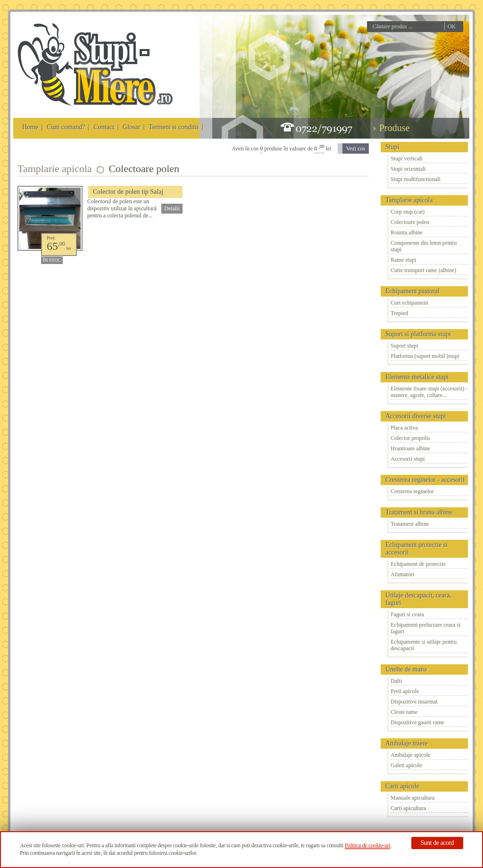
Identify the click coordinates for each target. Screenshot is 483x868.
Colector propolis (410, 438)
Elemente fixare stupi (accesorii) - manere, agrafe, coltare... (429, 392)
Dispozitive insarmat (414, 702)
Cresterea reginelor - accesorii (425, 480)
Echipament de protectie (418, 564)
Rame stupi (403, 260)
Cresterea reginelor (412, 491)
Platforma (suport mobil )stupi (425, 356)
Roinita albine (407, 232)
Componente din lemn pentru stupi (424, 246)
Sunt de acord (437, 843)
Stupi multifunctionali (416, 179)
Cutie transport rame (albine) (423, 270)
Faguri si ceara (407, 614)
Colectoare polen (410, 222)
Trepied (399, 313)
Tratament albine (410, 524)
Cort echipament (409, 303)
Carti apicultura (408, 808)
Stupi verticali (407, 158)
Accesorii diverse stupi (416, 416)
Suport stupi (404, 346)
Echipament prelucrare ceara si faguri (425, 628)
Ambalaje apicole (410, 755)
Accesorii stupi (408, 459)
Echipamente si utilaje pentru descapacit (424, 645)
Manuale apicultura (412, 798)
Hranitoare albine (410, 448)
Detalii (172, 208)
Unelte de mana (406, 669)
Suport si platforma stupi (418, 334)
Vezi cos (356, 149)
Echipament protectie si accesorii (416, 549)
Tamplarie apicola (409, 200)
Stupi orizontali (408, 169)
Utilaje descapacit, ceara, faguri (418, 599)
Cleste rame (404, 712)
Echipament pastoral (412, 291)
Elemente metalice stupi (417, 377)
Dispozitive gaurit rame (417, 722)
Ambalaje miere (407, 743)
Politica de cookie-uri (368, 845)
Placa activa (404, 428)
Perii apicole (405, 691)
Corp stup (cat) (408, 212)
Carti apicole (402, 786)
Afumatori (402, 574)
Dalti (396, 681)
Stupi (392, 147)
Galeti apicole (406, 765)
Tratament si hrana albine (419, 512)
